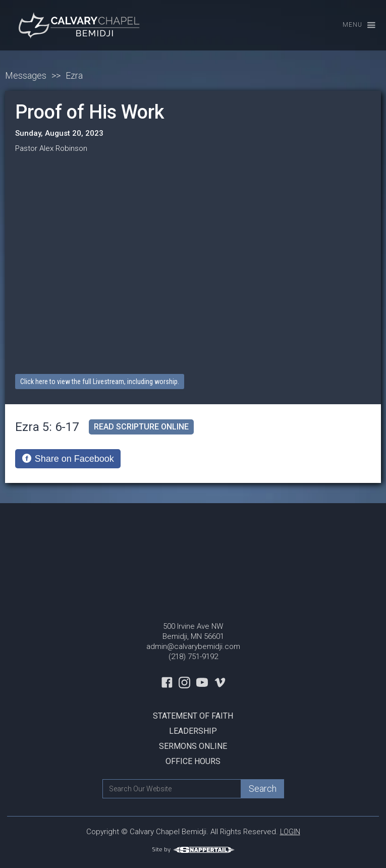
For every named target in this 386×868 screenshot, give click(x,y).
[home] (78, 25)
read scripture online (141, 427)
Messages (26, 76)
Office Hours (193, 761)
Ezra (74, 76)
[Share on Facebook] (68, 459)
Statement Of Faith (193, 716)
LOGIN (290, 832)
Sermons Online (193, 746)
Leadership (193, 731)
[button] (354, 25)
